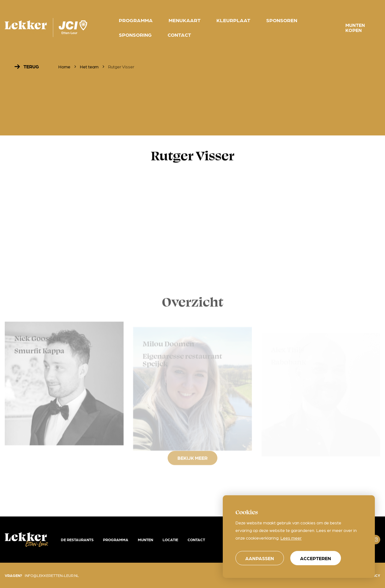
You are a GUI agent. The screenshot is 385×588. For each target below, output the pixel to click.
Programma (116, 540)
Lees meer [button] (291, 538)
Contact (196, 540)
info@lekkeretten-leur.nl (52, 575)
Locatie (170, 540)
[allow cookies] (316, 558)
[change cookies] (260, 558)
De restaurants (77, 540)
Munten (145, 540)
